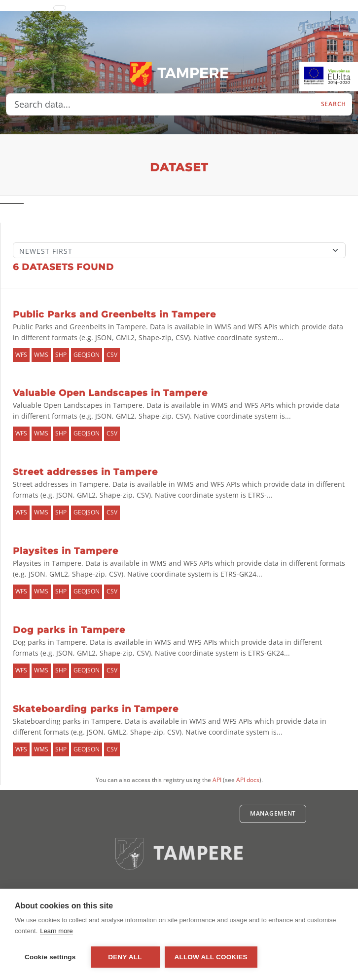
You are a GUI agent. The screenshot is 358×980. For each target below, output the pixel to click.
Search (334, 104)
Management (273, 813)
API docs (248, 780)
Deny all (125, 957)
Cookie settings (50, 957)
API (217, 780)
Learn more (56, 931)
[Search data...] (161, 105)
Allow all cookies (211, 957)
